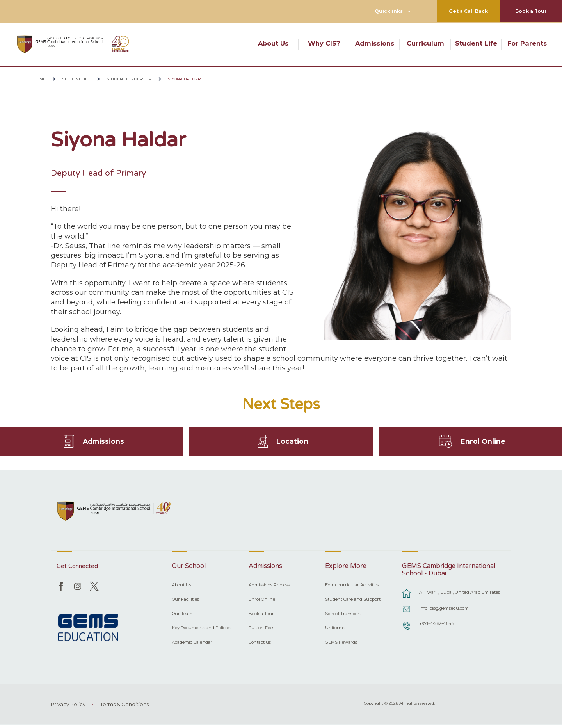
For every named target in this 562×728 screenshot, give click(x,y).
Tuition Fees (261, 631)
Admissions (375, 43)
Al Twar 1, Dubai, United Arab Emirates (460, 595)
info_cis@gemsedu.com (444, 611)
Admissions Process (269, 588)
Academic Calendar (192, 645)
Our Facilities (185, 602)
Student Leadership (129, 79)
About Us (273, 43)
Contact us (260, 645)
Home (40, 79)
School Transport (343, 616)
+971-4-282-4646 (437, 627)
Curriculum (425, 43)
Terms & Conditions (124, 707)
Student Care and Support (353, 602)
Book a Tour (531, 11)
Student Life (476, 43)
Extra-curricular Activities (352, 588)
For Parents (527, 43)
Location (293, 443)
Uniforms (335, 631)
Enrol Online (483, 443)
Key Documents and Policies (201, 631)
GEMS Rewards (341, 645)
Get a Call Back (468, 11)
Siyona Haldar (184, 79)
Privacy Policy (68, 707)
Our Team (182, 616)
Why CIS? (324, 43)
